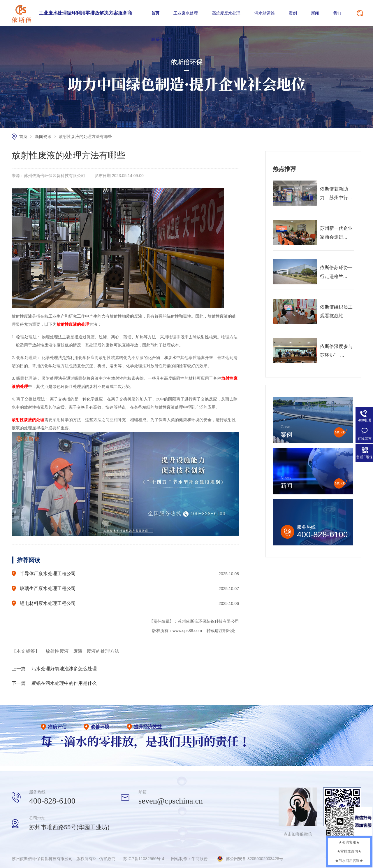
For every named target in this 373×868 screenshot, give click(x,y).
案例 (293, 13)
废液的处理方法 (103, 651)
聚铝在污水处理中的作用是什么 (64, 683)
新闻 (315, 13)
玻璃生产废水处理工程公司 (48, 588)
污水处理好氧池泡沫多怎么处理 (64, 669)
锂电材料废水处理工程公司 (48, 603)
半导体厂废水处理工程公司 (48, 574)
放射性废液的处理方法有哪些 (85, 136)
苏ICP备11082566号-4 (144, 859)
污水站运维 (265, 13)
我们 (337, 13)
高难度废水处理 (226, 13)
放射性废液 (58, 651)
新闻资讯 (44, 136)
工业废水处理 (186, 13)
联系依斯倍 (161, 39)
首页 (155, 13)
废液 (78, 651)
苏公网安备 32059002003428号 (255, 859)
